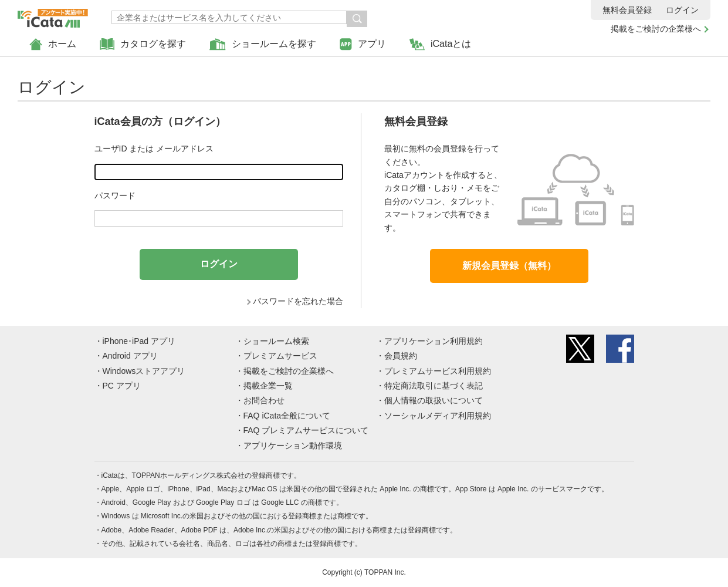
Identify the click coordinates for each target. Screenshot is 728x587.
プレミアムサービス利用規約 (438, 371)
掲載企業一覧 (268, 386)
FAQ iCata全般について (287, 416)
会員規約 (401, 356)
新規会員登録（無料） (509, 266)
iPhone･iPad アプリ (139, 341)
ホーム (53, 44)
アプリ (363, 44)
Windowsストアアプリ (144, 371)
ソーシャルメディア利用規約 (438, 416)
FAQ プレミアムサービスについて (306, 430)
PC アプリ (122, 386)
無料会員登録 (627, 10)
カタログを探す (143, 44)
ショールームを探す (263, 44)
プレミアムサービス (280, 356)
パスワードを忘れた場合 (298, 301)
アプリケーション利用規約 (434, 341)
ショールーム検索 (276, 341)
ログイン (682, 10)
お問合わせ (264, 400)
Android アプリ (130, 356)
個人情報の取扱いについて (434, 400)
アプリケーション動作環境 (293, 446)
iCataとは (440, 44)
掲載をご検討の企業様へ (656, 29)
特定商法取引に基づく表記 (434, 386)
